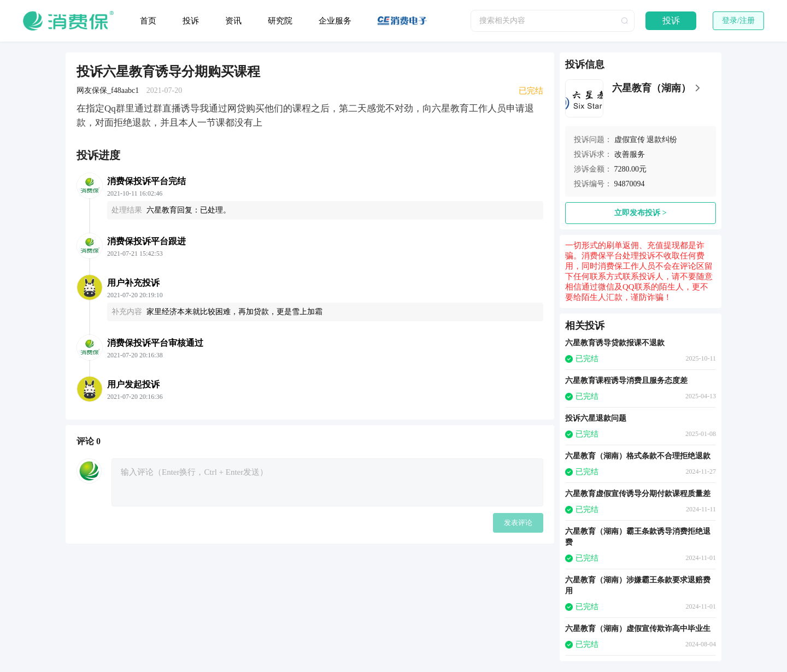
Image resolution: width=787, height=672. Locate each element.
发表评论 (518, 523)
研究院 (280, 21)
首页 (148, 21)
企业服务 (335, 21)
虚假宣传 (630, 140)
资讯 (233, 21)
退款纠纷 (662, 140)
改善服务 (630, 154)
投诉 (191, 21)
